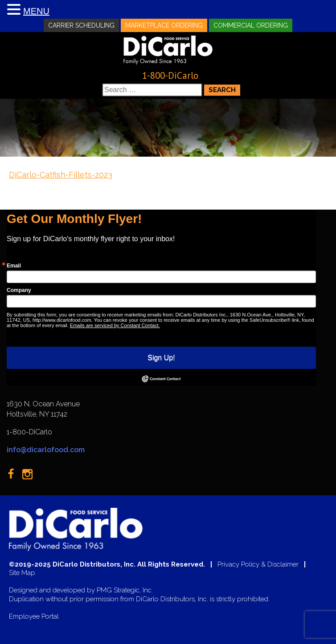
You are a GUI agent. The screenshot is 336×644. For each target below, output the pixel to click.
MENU (36, 11)
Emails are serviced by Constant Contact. (115, 325)
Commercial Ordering (251, 25)
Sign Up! (161, 358)
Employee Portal (34, 617)
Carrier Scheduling (81, 25)
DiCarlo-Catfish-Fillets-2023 (61, 175)
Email (14, 266)
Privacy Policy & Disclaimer (258, 565)
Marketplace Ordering (164, 25)
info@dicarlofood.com (46, 450)
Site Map (22, 573)
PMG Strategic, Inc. (125, 590)
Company (19, 290)
